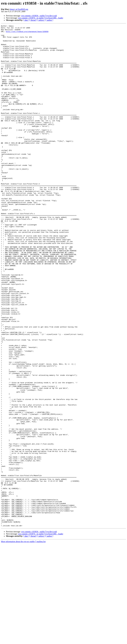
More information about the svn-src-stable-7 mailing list (23, 642)
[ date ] (26, 20)
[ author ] (49, 20)
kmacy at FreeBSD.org (19, 9)
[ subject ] (41, 20)
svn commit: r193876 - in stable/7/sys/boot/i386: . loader (41, 18)
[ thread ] (33, 20)
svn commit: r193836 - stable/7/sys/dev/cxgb (39, 16)
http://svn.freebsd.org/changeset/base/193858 (27, 33)
